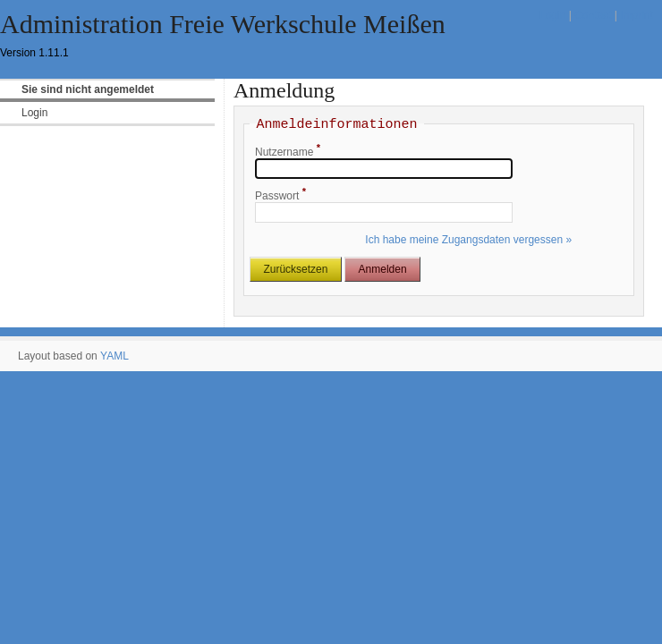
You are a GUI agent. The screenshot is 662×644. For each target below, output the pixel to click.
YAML (115, 356)
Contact (593, 15)
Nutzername (288, 152)
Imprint (637, 15)
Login (552, 15)
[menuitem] (107, 113)
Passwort (280, 196)
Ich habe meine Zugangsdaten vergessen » (468, 240)
